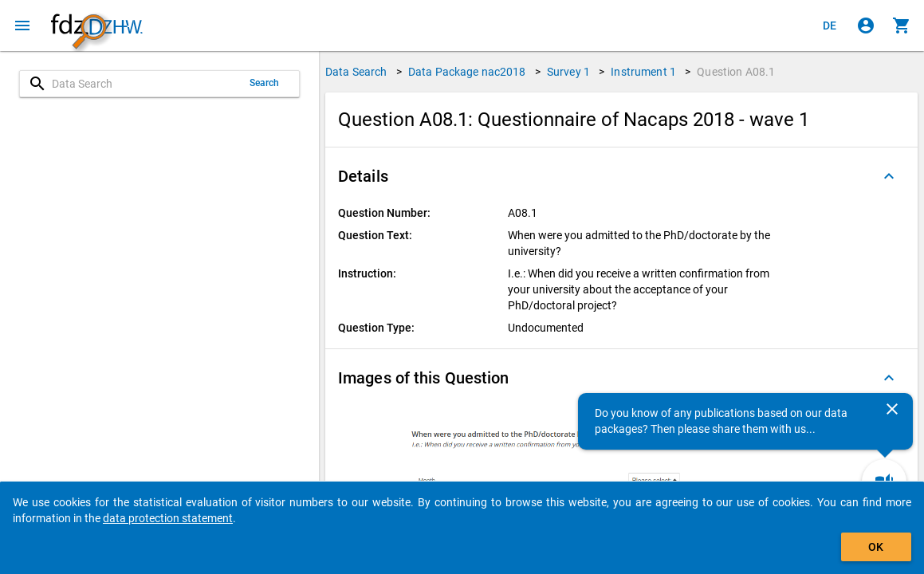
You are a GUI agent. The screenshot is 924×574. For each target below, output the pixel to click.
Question (736, 72)
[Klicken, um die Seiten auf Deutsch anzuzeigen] (830, 26)
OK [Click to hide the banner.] (876, 547)
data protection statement (168, 518)
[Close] (892, 409)
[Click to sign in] (866, 26)
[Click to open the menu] (22, 26)
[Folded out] (889, 176)
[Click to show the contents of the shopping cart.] (902, 26)
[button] (621, 176)
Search (265, 83)
